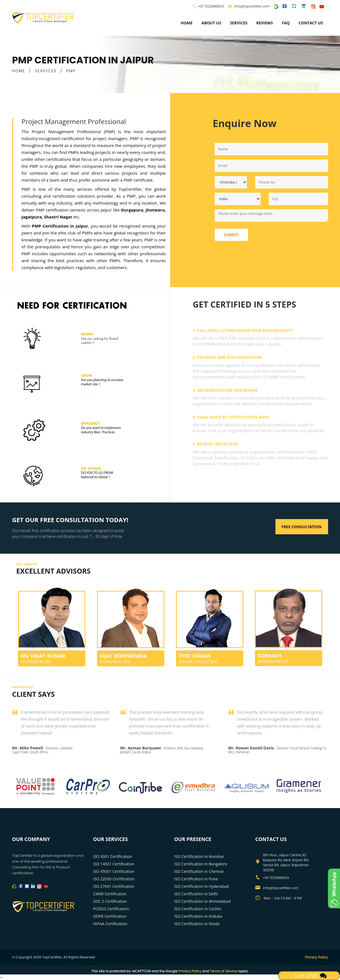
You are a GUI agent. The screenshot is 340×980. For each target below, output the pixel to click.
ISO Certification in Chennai (199, 871)
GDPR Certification (110, 916)
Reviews (265, 23)
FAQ (286, 23)
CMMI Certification (110, 894)
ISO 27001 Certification (114, 886)
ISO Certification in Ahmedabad (203, 901)
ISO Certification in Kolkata (198, 916)
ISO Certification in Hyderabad (202, 886)
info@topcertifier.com (249, 6)
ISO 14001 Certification (114, 864)
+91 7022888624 (211, 6)
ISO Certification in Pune (196, 879)
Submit (231, 235)
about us (211, 23)
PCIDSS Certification (111, 909)
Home (187, 23)
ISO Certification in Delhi (196, 894)
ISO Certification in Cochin (198, 909)
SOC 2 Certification (110, 901)
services (239, 23)
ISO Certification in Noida (197, 924)
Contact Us (311, 23)
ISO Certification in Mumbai (199, 856)
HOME (19, 71)
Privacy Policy (317, 957)
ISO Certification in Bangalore (201, 864)
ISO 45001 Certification (114, 871)
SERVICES (46, 71)
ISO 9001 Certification (113, 856)
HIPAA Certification (110, 924)
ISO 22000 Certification (114, 879)
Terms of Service (223, 971)
